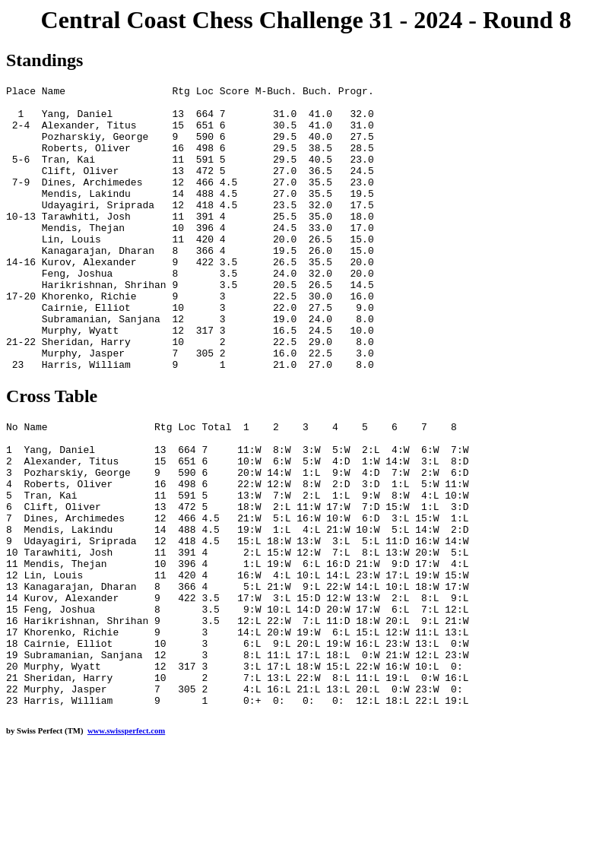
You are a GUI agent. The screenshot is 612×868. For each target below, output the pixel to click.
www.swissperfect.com (126, 844)
